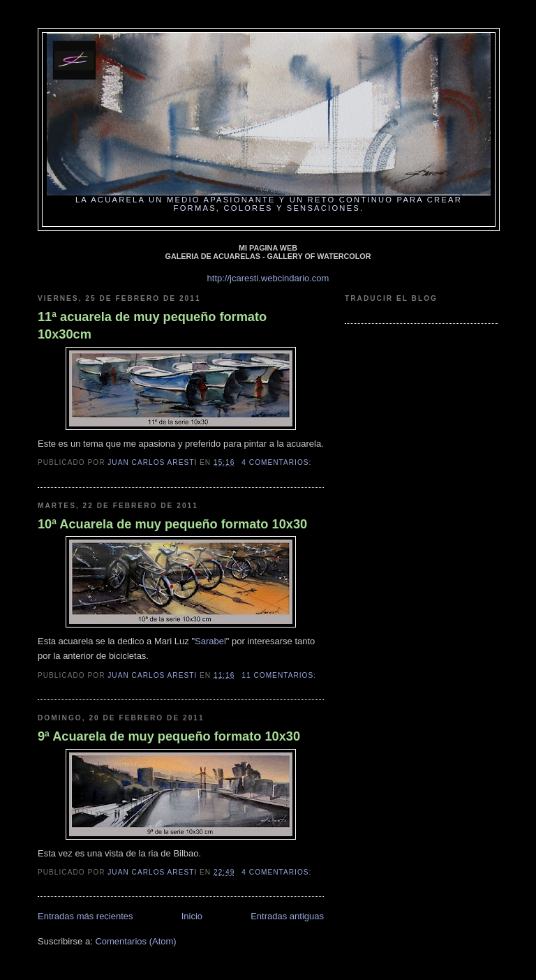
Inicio (192, 916)
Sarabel (210, 641)
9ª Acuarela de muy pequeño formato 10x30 (169, 736)
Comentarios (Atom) (135, 941)
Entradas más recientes (85, 916)
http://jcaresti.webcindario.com (268, 278)
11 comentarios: (280, 675)
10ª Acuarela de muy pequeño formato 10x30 (172, 524)
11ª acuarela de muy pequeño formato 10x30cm (152, 326)
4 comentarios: (278, 462)
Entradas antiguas (287, 916)
